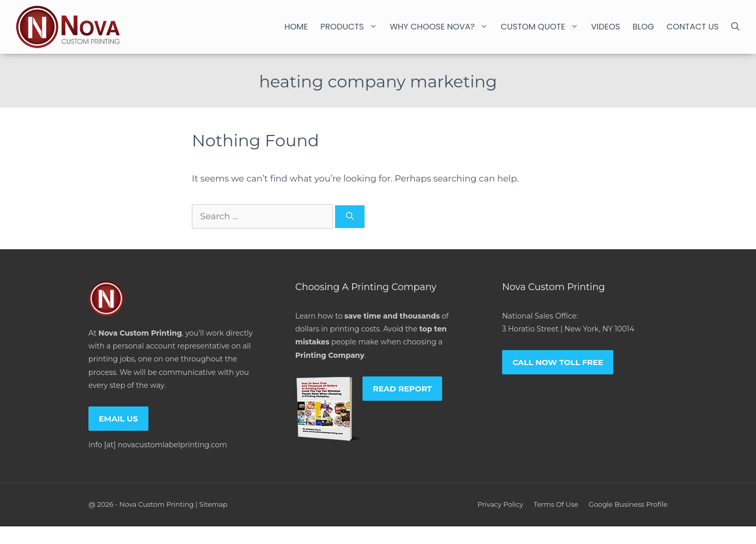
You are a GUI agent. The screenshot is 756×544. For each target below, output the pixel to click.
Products (352, 27)
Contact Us (693, 27)
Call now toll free (558, 362)
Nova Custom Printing (157, 504)
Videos (606, 27)
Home (296, 27)
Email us (118, 419)
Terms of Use (556, 504)
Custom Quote (543, 27)
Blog (643, 27)
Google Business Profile (628, 504)
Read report (402, 389)
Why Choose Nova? (442, 27)
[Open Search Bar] (735, 27)
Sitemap (213, 504)
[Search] (350, 217)
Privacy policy (500, 504)
